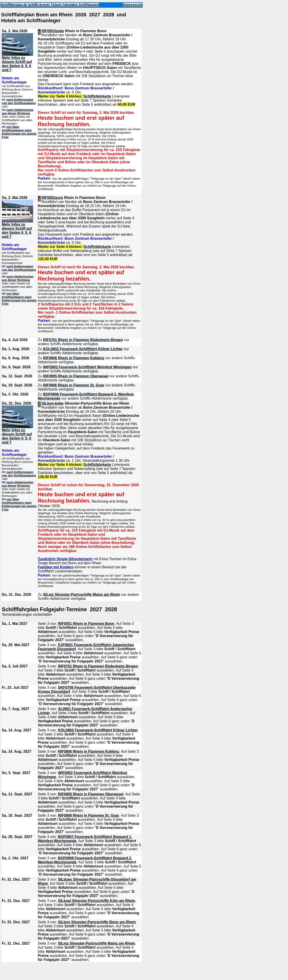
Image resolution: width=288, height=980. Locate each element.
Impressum (132, 5)
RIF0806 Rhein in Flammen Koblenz (74, 358)
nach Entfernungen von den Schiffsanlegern (19, 101)
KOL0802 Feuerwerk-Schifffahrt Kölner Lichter (83, 349)
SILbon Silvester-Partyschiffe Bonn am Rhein (97, 922)
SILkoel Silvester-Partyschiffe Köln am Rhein (97, 901)
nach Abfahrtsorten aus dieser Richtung (18, 112)
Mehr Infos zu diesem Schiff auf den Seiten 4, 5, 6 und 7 (17, 64)
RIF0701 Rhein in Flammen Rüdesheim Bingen (83, 340)
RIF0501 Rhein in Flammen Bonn (86, 624)
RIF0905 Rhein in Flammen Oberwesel (76, 376)
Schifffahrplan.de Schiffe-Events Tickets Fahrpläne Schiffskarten (50, 5)
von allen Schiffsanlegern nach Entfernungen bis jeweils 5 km (19, 132)
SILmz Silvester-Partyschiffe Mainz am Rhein (82, 595)
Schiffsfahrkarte (97, 96)
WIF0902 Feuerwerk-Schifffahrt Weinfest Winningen (87, 367)
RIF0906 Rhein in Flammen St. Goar (74, 385)
